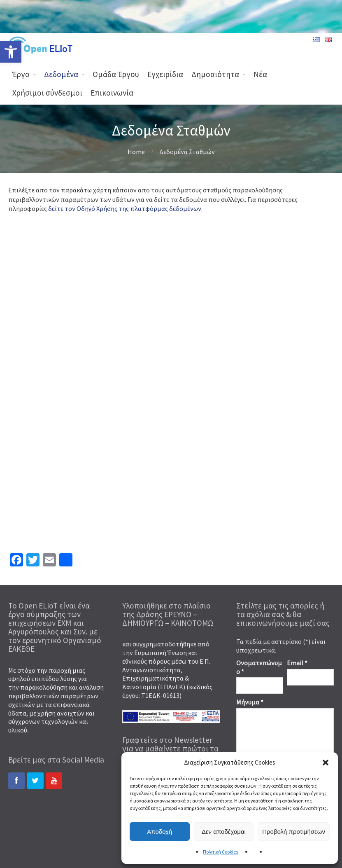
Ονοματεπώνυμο (259, 667)
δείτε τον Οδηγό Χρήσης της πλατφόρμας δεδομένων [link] (125, 208)
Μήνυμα (250, 702)
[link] (11, 52)
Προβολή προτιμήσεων (294, 832)
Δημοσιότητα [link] (215, 74)
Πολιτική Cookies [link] (220, 852)
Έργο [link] (21, 74)
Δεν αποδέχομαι (224, 832)
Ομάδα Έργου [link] (116, 74)
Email (297, 663)
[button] (326, 763)
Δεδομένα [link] (61, 74)
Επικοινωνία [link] (112, 93)
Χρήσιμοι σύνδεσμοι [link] (47, 93)
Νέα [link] (260, 74)
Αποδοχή (159, 832)
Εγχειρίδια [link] (165, 74)
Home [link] (136, 152)
